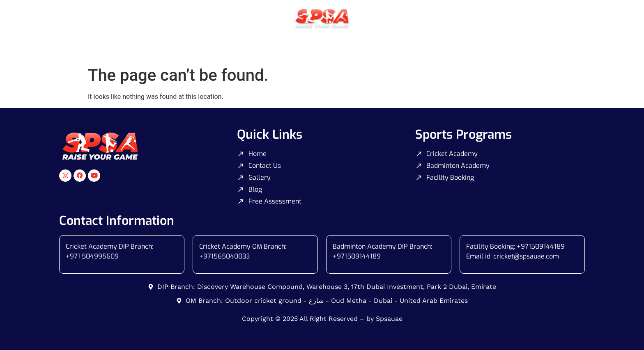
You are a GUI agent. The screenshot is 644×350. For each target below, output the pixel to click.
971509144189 (359, 256)
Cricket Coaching (209, 47)
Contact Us (452, 47)
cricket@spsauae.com (526, 256)
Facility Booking (356, 47)
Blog (491, 47)
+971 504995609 (92, 256)
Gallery (408, 47)
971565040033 (227, 256)
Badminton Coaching (285, 47)
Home (155, 47)
